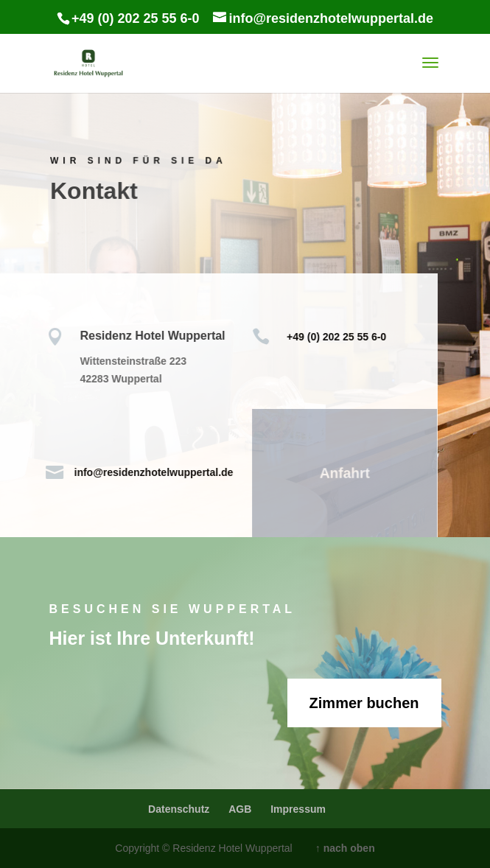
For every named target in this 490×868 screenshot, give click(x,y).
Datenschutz (179, 809)
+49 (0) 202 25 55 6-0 (331, 336)
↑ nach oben (345, 848)
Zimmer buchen (364, 703)
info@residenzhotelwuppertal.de (148, 472)
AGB (240, 809)
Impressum (298, 809)
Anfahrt (339, 473)
